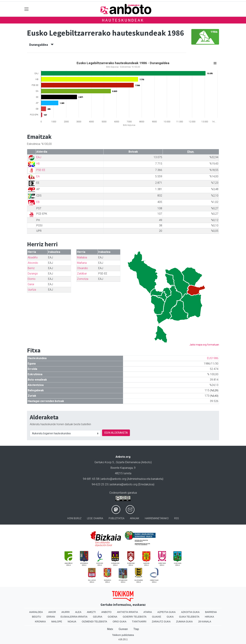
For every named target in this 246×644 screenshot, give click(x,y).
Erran (51, 617)
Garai (31, 284)
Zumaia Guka (184, 622)
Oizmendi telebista (95, 622)
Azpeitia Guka (167, 612)
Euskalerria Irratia (74, 617)
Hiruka (209, 617)
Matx (110, 629)
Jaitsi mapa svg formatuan (204, 345)
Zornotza (83, 279)
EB (38, 202)
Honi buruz (74, 518)
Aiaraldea (36, 612)
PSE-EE (41, 170)
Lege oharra (95, 518)
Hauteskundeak (123, 20)
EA (38, 176)
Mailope (57, 622)
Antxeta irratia (128, 612)
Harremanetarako (157, 518)
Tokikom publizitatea (123, 635)
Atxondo (33, 263)
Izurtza (32, 290)
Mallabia (82, 257)
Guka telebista (189, 617)
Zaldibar (82, 274)
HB (38, 164)
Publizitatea (117, 518)
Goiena (112, 617)
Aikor (52, 612)
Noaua (72, 622)
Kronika (40, 622)
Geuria (98, 617)
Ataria (148, 612)
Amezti (91, 612)
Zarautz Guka (161, 622)
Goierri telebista (135, 617)
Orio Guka (119, 622)
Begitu (37, 617)
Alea (78, 612)
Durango (33, 274)
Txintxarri (139, 622)
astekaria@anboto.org (124, 484)
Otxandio (82, 268)
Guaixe (157, 617)
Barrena (211, 612)
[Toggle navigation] (27, 9)
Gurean (123, 629)
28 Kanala (205, 622)
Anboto (106, 612)
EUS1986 (213, 358)
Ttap (136, 629)
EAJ (39, 157)
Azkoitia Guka (190, 612)
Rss (177, 518)
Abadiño (33, 257)
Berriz (31, 268)
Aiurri (65, 612)
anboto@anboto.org (114, 479)
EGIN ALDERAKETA (116, 433)
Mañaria (82, 263)
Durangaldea (41, 45)
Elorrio (32, 279)
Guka (170, 617)
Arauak (135, 518)
